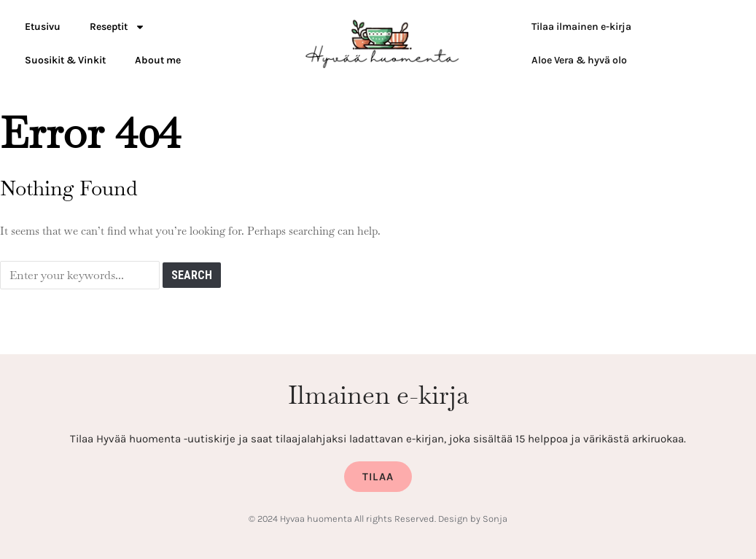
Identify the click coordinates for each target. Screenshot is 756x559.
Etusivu (43, 27)
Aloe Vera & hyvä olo (579, 60)
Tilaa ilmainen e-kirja (581, 27)
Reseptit (117, 27)
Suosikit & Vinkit (65, 60)
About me (158, 60)
